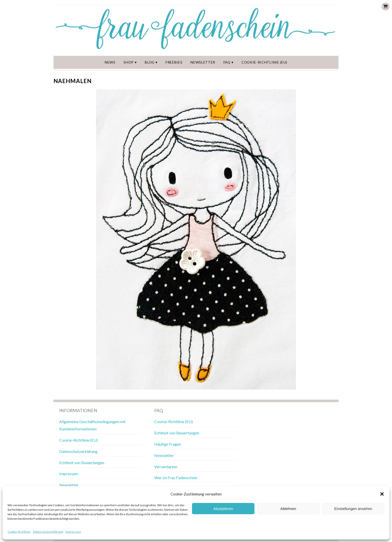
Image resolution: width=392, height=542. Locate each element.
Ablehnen (288, 509)
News (111, 62)
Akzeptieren (223, 509)
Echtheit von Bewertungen (82, 463)
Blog (151, 62)
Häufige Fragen (168, 445)
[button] (382, 494)
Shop (130, 62)
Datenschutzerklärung (48, 532)
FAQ (228, 62)
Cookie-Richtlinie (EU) (264, 62)
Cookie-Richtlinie (19, 532)
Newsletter (204, 62)
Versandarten (166, 467)
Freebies (175, 62)
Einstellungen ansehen (353, 509)
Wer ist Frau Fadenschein (176, 478)
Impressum (73, 532)
